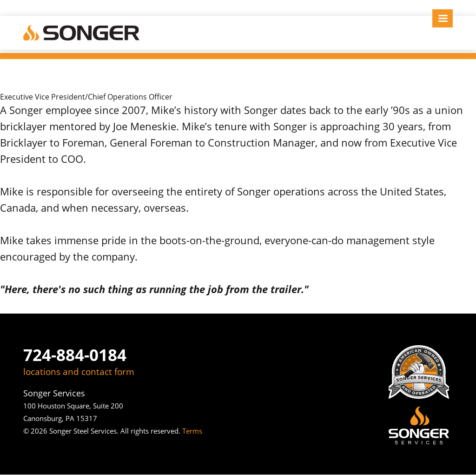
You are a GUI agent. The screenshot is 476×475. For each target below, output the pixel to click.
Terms (192, 431)
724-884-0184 (75, 355)
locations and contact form (79, 372)
